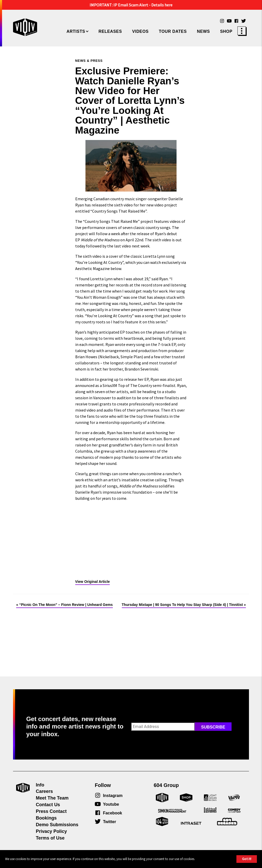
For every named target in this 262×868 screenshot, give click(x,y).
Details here (162, 5)
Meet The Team (52, 798)
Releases (110, 31)
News (204, 31)
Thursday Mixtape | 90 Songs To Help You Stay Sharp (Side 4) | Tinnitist (182, 605)
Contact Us (48, 805)
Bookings (46, 818)
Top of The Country (135, 385)
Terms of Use (50, 838)
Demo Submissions (57, 825)
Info (40, 785)
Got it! (247, 859)
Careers (44, 791)
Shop (226, 31)
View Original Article (92, 582)
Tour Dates (173, 31)
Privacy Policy (51, 831)
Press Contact (51, 811)
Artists (76, 31)
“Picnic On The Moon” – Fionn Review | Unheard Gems (66, 605)
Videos (140, 31)
